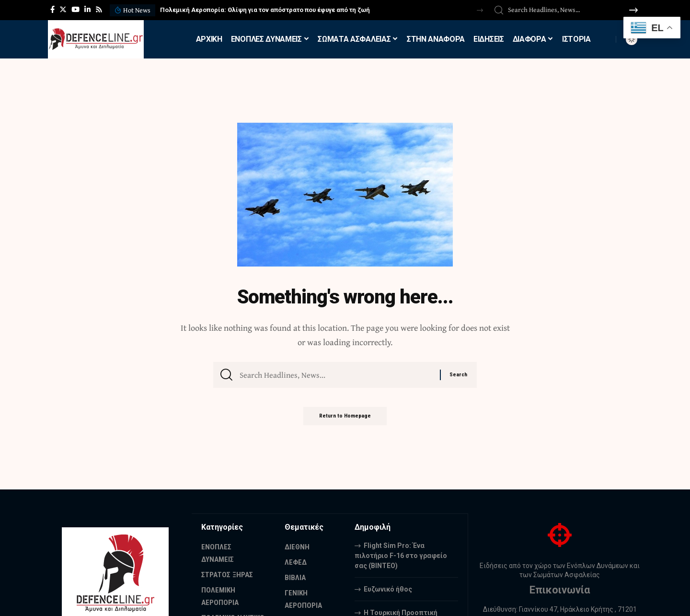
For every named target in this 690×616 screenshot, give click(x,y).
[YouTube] (75, 10)
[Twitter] (63, 10)
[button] (480, 10)
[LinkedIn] (87, 10)
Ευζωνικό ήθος (388, 589)
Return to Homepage (345, 420)
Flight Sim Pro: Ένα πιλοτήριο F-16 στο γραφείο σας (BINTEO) (401, 555)
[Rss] (99, 10)
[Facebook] (52, 10)
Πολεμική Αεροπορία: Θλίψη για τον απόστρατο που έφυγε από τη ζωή (265, 10)
